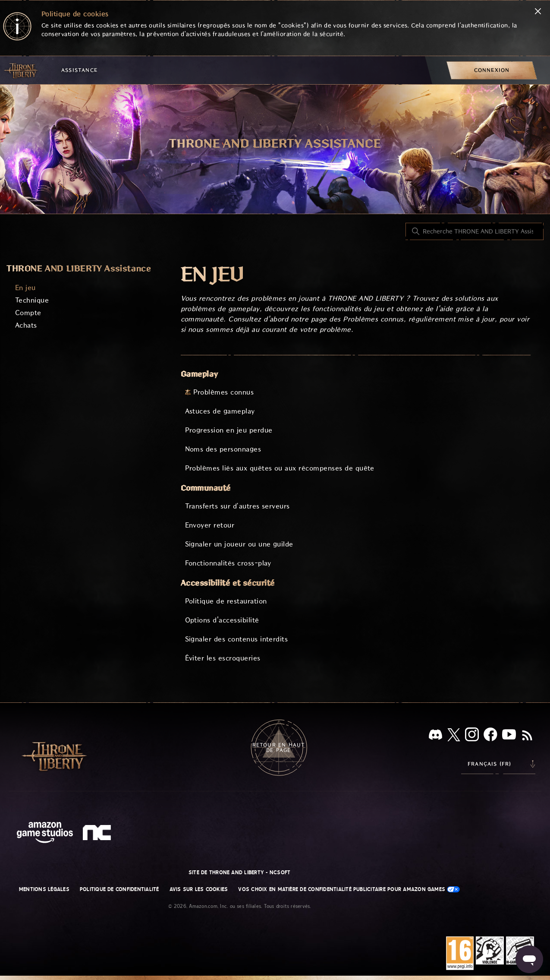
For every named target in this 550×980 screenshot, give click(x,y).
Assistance (79, 70)
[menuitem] (492, 70)
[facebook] (490, 736)
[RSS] (527, 736)
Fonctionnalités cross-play (228, 563)
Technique (32, 300)
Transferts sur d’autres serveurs (237, 506)
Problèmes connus (224, 392)
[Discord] (435, 736)
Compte (28, 313)
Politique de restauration (226, 601)
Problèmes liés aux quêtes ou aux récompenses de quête (280, 468)
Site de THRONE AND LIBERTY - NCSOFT (239, 873)
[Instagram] (472, 736)
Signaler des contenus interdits (237, 639)
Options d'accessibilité (222, 620)
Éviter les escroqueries (223, 658)
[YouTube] (509, 736)
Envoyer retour (210, 525)
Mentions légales (44, 889)
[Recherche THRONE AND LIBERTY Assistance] (475, 231)
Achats (26, 325)
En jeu (25, 288)
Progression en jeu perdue (229, 430)
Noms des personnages (223, 449)
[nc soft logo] (98, 835)
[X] (454, 736)
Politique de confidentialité (119, 889)
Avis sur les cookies (199, 889)
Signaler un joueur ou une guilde (239, 544)
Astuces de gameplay (220, 411)
